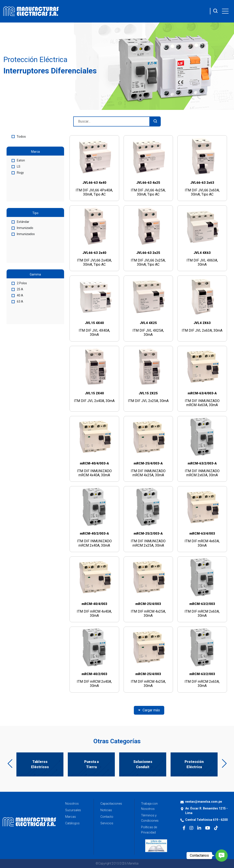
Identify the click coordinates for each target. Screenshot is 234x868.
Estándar (20, 222)
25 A (17, 289)
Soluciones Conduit (143, 764)
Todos (19, 137)
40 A (17, 295)
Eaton (18, 160)
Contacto (107, 817)
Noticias (106, 810)
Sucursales (73, 810)
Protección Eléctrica (194, 764)
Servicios (107, 823)
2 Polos (19, 283)
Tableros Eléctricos (40, 764)
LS (16, 166)
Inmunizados (23, 234)
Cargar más (149, 710)
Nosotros (72, 804)
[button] (222, 856)
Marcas (71, 817)
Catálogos (72, 823)
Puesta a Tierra (91, 764)
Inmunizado (22, 228)
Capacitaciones (111, 804)
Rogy (18, 173)
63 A (17, 301)
